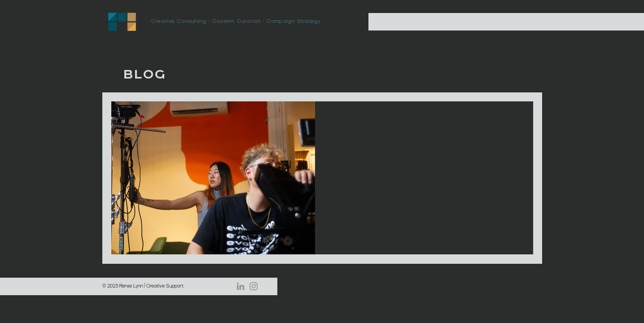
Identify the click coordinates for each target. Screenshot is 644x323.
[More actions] (337, 120)
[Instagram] (254, 286)
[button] (522, 61)
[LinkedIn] (241, 286)
